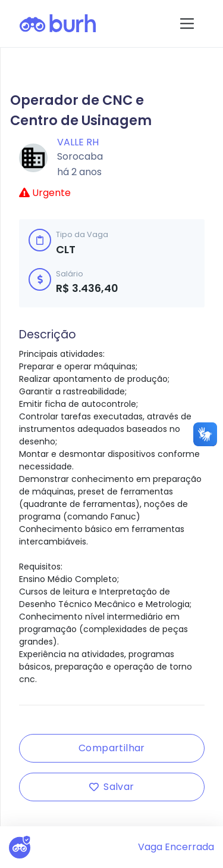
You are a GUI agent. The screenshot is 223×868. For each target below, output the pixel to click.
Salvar (111, 787)
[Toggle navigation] (187, 24)
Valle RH (78, 142)
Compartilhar (112, 748)
